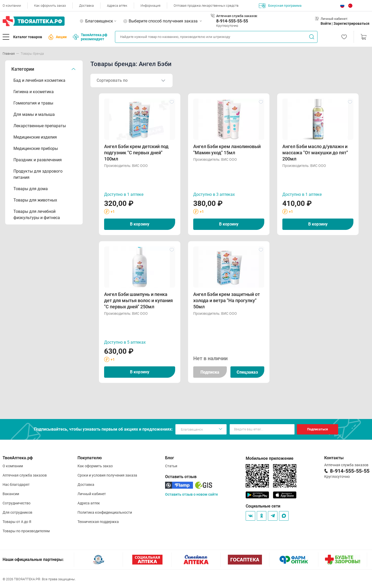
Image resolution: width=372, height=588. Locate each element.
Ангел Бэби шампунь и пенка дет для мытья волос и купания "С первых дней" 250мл (138, 300)
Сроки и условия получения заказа (107, 475)
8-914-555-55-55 (232, 21)
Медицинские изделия (35, 137)
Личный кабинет (92, 494)
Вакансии (11, 494)
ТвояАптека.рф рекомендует (90, 37)
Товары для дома (31, 189)
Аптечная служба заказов (25, 475)
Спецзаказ (247, 372)
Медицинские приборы (36, 148)
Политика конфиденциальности (105, 512)
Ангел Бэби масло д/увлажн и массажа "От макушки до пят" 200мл (315, 153)
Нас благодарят (16, 485)
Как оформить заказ (50, 6)
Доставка (86, 6)
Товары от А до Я (17, 522)
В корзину (140, 224)
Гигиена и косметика (34, 92)
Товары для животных (35, 200)
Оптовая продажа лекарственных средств (206, 6)
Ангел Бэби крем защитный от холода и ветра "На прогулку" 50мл (227, 300)
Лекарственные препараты (40, 126)
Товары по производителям (26, 531)
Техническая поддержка (98, 522)
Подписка (210, 372)
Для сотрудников (17, 512)
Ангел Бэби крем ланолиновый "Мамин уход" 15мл (227, 150)
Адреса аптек (117, 6)
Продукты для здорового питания (38, 174)
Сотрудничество (17, 503)
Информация (150, 6)
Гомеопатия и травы (33, 103)
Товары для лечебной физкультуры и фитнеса (37, 215)
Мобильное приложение (270, 458)
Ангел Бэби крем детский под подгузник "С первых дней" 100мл (136, 153)
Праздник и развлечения (38, 160)
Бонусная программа (280, 6)
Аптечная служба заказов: (237, 16)
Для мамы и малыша (34, 114)
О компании (12, 6)
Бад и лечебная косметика (39, 80)
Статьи (171, 466)
